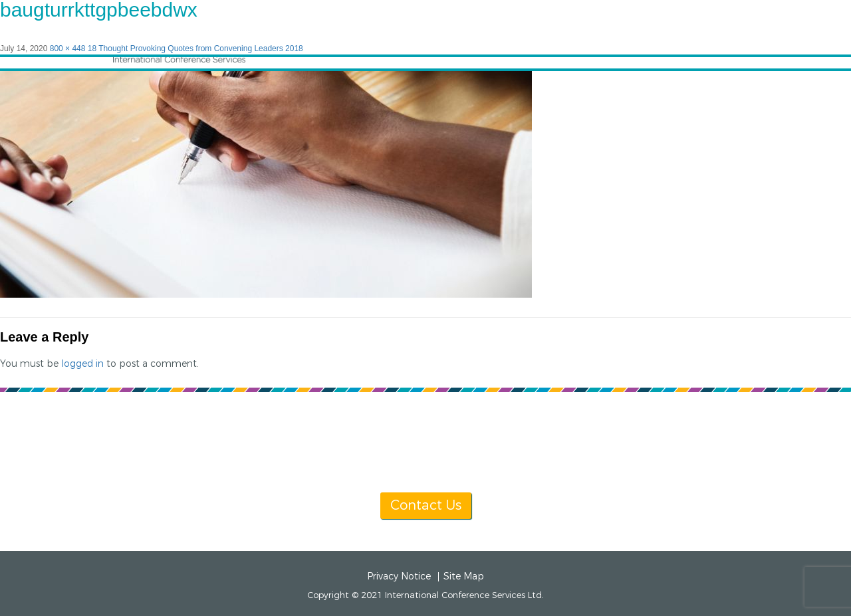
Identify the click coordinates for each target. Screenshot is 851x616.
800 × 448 (68, 49)
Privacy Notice (399, 577)
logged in (82, 364)
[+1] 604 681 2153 (457, 456)
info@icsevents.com (597, 456)
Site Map (464, 577)
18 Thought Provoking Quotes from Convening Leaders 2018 (195, 49)
